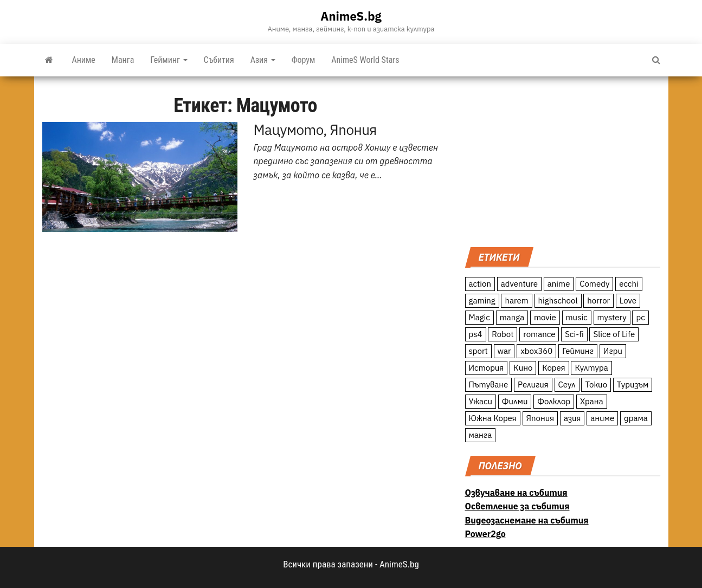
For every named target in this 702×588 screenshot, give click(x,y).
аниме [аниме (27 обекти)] (602, 418)
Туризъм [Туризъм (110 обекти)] (633, 385)
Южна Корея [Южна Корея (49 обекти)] (493, 418)
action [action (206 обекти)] (480, 284)
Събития (219, 60)
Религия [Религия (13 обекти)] (533, 385)
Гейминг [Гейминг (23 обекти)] (578, 351)
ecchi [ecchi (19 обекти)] (629, 284)
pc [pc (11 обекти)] (640, 317)
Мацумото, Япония (315, 130)
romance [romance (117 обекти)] (539, 334)
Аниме (84, 60)
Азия (263, 60)
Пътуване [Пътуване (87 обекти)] (489, 385)
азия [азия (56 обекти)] (572, 418)
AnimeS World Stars (365, 60)
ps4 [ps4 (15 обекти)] (476, 334)
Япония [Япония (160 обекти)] (540, 418)
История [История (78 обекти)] (487, 368)
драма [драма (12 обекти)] (636, 418)
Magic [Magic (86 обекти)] (479, 317)
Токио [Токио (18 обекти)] (596, 385)
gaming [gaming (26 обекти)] (482, 301)
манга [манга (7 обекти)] (481, 435)
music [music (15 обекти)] (577, 317)
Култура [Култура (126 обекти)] (591, 368)
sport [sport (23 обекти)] (478, 351)
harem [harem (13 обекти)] (516, 301)
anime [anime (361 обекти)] (559, 284)
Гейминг (169, 60)
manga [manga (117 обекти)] (512, 317)
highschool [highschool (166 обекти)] (558, 301)
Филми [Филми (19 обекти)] (515, 401)
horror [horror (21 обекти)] (598, 301)
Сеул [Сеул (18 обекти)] (567, 385)
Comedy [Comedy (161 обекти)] (594, 284)
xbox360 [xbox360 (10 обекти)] (536, 351)
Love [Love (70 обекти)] (628, 301)
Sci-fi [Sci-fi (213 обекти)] (574, 334)
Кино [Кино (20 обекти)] (523, 368)
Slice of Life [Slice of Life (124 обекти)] (614, 334)
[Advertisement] (563, 160)
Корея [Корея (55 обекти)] (554, 368)
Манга (123, 60)
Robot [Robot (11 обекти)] (503, 334)
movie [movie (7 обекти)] (545, 317)
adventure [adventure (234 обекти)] (519, 284)
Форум (304, 60)
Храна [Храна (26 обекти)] (592, 401)
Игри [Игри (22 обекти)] (613, 351)
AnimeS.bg (351, 16)
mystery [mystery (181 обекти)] (612, 317)
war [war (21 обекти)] (504, 351)
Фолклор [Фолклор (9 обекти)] (554, 401)
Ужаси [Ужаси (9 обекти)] (481, 401)
